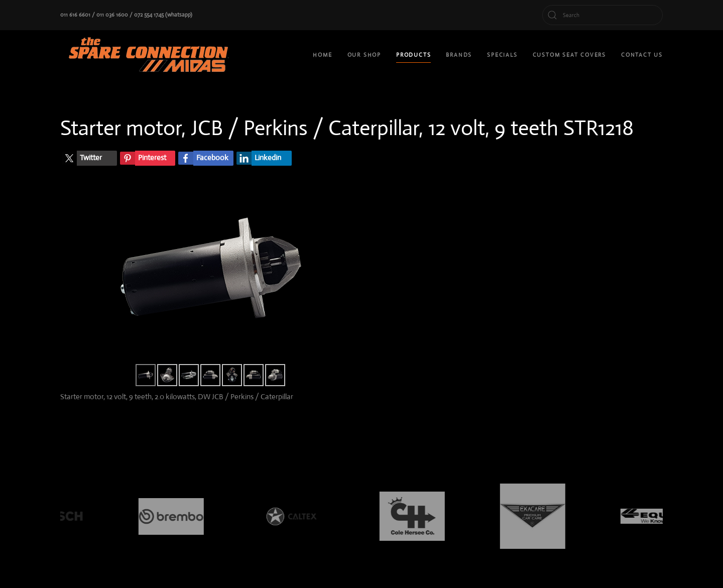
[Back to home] (151, 55)
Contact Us (642, 55)
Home (322, 55)
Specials (502, 55)
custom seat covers (569, 55)
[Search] (602, 15)
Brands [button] (459, 55)
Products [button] (413, 55)
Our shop (364, 55)
